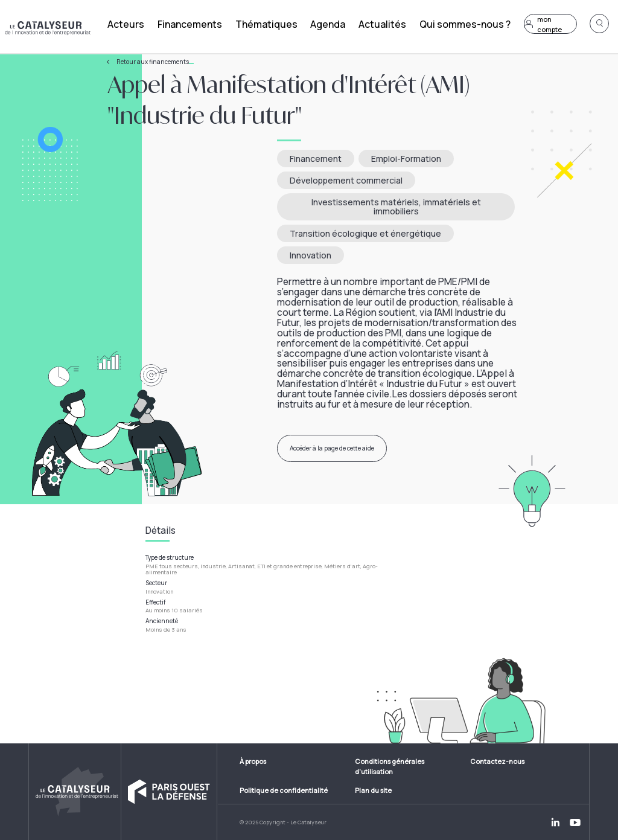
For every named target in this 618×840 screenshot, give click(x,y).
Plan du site (373, 790)
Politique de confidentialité (284, 790)
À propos (253, 761)
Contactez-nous (497, 761)
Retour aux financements (155, 62)
